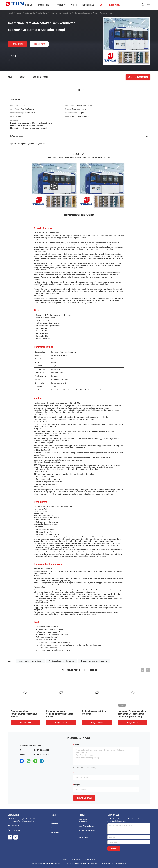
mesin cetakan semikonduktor (30, 661)
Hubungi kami (55, 832)
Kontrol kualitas (55, 828)
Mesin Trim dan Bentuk (86, 826)
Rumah (11, 13)
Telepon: (77, 785)
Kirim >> (114, 849)
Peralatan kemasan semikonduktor (94, 661)
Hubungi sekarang (84, 798)
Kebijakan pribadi (90, 860)
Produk (18, 13)
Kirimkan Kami (39, 44)
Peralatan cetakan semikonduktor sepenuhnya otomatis (24, 714)
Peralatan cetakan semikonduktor (35, 13)
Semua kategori (84, 837)
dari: (76, 773)
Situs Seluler (76, 860)
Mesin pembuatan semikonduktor (62, 661)
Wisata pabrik (55, 823)
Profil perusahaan (56, 819)
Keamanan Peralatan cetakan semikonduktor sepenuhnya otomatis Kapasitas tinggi (132, 714)
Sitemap (65, 860)
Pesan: (77, 745)
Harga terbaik (17, 44)
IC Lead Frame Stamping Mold (87, 832)
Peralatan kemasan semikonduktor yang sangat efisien (60, 714)
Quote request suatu (138, 77)
